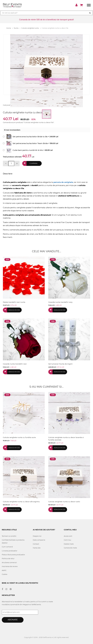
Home (10, 28)
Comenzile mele (70, 548)
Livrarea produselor (10, 551)
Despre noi (37, 536)
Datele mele (69, 544)
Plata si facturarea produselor (13, 555)
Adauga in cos (14, 310)
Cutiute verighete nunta (31, 28)
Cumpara (33, 163)
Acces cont (68, 536)
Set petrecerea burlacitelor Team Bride (30, 143)
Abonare (13, 620)
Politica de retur (8, 558)
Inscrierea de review (10, 566)
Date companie (39, 540)
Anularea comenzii (9, 562)
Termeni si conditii (9, 536)
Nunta (17, 28)
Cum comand (7, 547)
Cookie (5, 574)
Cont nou (67, 540)
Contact (36, 544)
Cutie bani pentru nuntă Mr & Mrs (28, 150)
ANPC (4, 570)
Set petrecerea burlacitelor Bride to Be (30, 137)
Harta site (37, 548)
